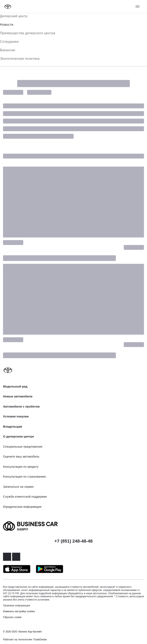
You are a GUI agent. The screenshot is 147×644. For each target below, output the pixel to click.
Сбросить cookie (12, 617)
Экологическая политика (20, 59)
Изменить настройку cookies (19, 611)
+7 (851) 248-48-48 (73, 541)
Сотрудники (9, 42)
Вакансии (8, 50)
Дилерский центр (14, 16)
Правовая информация (17, 606)
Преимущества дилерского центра (28, 33)
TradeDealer (40, 640)
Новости (7, 25)
